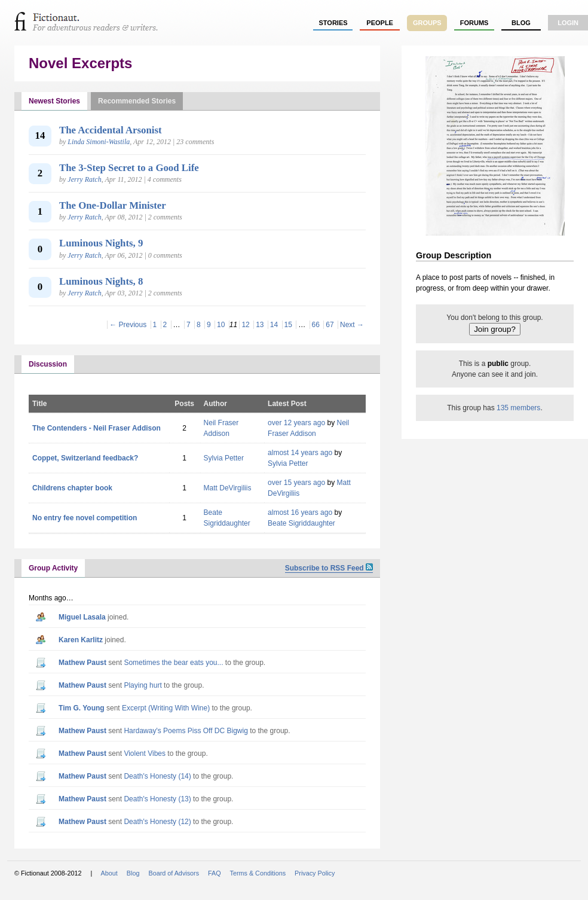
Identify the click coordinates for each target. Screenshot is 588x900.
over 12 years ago (296, 423)
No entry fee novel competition (85, 518)
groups (427, 23)
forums (474, 23)
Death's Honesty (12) (157, 822)
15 (288, 325)
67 (330, 325)
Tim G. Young (82, 708)
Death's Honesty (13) (157, 799)
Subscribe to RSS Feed (329, 568)
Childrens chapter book (72, 488)
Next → (352, 325)
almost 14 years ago (300, 453)
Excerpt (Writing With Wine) (166, 708)
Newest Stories (54, 101)
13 (260, 325)
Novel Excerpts (80, 63)
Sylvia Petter (224, 458)
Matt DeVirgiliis (228, 488)
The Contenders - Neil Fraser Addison (97, 428)
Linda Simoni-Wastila (99, 142)
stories (333, 23)
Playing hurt (143, 685)
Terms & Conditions (258, 873)
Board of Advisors (174, 873)
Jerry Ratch (84, 179)
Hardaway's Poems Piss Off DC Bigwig (186, 731)
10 (221, 325)
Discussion (48, 364)
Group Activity (53, 568)
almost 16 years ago (300, 512)
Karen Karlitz (81, 640)
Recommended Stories (137, 101)
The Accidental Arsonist (111, 130)
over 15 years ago (296, 483)
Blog (521, 23)
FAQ (215, 873)
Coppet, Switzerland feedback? (85, 458)
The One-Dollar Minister (113, 205)
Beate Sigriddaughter (301, 523)
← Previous (128, 325)
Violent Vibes (145, 753)
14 (274, 325)
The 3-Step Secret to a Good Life (129, 168)
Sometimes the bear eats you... (173, 663)
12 (245, 325)
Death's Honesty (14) (157, 776)
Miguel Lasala (82, 617)
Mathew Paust (82, 663)
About (109, 873)
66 (316, 325)
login (568, 23)
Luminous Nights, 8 (101, 281)
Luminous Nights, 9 (101, 243)
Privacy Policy (315, 873)
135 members (518, 408)
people (380, 23)
